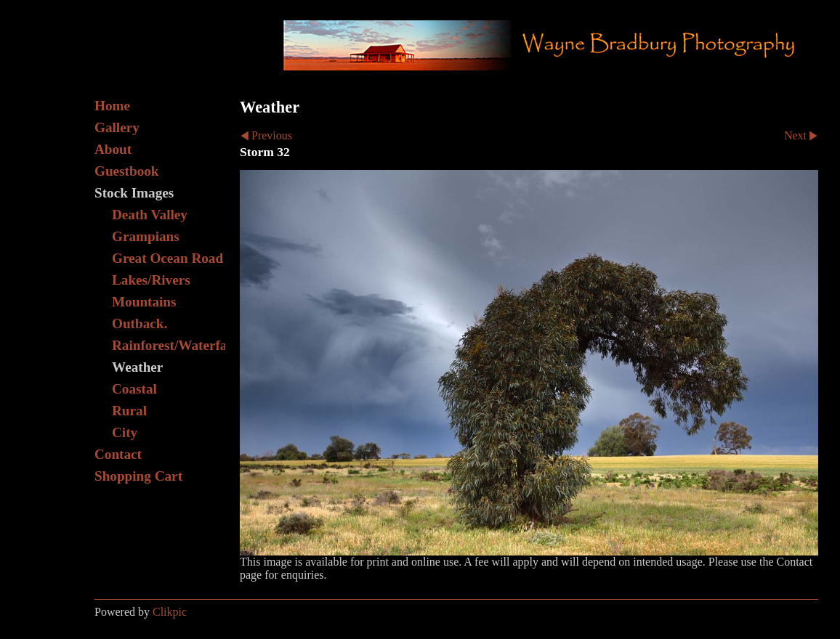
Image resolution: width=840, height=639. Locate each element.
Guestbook (127, 171)
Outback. (140, 323)
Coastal (134, 389)
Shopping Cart (138, 476)
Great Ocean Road (167, 258)
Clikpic (170, 612)
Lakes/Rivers (151, 280)
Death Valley (150, 215)
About (113, 149)
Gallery (117, 127)
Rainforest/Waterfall (169, 345)
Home (112, 106)
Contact (118, 454)
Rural (129, 411)
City (125, 432)
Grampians (146, 236)
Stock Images (134, 193)
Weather (137, 367)
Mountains (144, 302)
